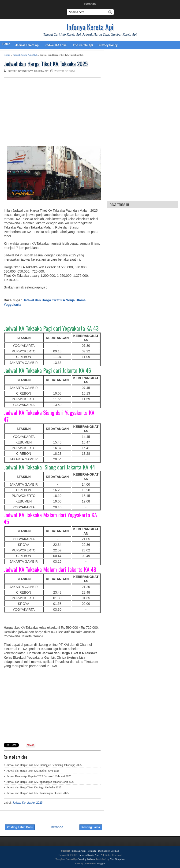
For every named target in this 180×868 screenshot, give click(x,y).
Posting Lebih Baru (20, 827)
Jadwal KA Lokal (56, 45)
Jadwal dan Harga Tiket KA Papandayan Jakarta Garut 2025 (40, 782)
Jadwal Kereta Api (27, 45)
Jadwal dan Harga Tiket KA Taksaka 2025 (46, 64)
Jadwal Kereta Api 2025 (25, 55)
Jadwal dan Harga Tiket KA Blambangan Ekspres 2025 (38, 793)
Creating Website (86, 859)
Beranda (90, 4)
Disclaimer (104, 851)
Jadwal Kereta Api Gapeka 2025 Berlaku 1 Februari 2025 (39, 776)
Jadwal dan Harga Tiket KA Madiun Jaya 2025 (33, 771)
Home (6, 44)
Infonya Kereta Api (90, 27)
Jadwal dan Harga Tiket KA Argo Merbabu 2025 (34, 787)
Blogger (101, 863)
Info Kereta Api (83, 45)
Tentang (92, 851)
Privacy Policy (108, 45)
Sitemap (115, 851)
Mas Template (117, 859)
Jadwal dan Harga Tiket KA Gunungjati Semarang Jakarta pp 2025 (44, 765)
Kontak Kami (79, 851)
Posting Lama (91, 827)
